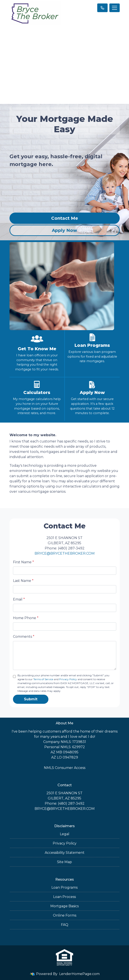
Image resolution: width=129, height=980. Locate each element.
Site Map (64, 862)
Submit (31, 699)
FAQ (65, 925)
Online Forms (65, 915)
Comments (24, 637)
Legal (65, 834)
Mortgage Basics (64, 906)
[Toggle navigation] (115, 8)
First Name (23, 562)
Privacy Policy (68, 679)
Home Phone (26, 618)
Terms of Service (43, 679)
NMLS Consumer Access (65, 768)
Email (19, 599)
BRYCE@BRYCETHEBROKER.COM (65, 553)
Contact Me (65, 218)
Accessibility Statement (65, 853)
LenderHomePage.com (79, 974)
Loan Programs (64, 887)
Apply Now (64, 230)
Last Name (23, 581)
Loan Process (64, 897)
